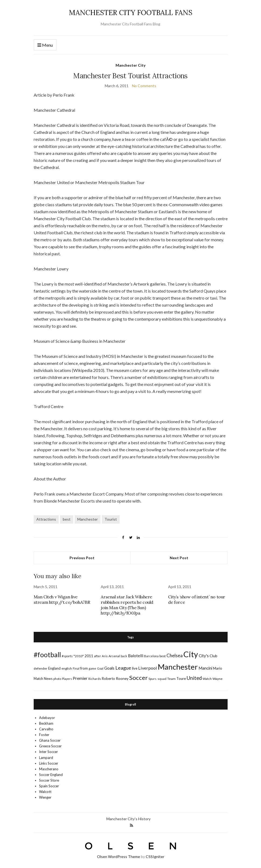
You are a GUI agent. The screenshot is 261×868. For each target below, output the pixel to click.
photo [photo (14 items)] (57, 679)
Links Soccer (49, 763)
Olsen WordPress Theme (119, 857)
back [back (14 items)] (124, 656)
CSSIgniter (155, 857)
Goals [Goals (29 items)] (109, 668)
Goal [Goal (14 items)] (100, 668)
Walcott (45, 792)
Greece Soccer (50, 746)
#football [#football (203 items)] (47, 655)
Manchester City (130, 65)
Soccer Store (49, 780)
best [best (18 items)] (163, 656)
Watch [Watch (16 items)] (207, 679)
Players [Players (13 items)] (67, 679)
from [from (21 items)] (84, 668)
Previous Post (82, 558)
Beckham (46, 723)
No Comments (144, 86)
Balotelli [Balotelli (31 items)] (136, 656)
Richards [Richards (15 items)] (95, 679)
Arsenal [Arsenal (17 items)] (114, 656)
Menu (45, 45)
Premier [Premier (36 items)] (80, 678)
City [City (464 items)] (191, 654)
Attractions (46, 519)
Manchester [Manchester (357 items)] (178, 667)
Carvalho (46, 729)
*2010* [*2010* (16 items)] (79, 656)
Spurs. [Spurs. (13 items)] (153, 679)
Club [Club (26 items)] (213, 656)
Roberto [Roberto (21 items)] (108, 679)
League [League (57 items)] (123, 668)
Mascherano (49, 769)
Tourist (111, 519)
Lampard (46, 758)
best (67, 519)
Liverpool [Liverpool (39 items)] (148, 668)
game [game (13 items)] (92, 668)
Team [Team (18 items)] (171, 679)
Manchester (88, 519)
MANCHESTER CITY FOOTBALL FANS (131, 13)
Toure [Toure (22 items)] (181, 679)
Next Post (179, 558)
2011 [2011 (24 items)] (89, 656)
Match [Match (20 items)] (38, 679)
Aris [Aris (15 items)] (105, 656)
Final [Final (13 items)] (76, 668)
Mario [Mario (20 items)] (217, 668)
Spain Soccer (49, 786)
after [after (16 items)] (98, 656)
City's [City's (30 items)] (204, 656)
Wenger (45, 797)
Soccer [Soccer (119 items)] (138, 678)
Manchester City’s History (128, 819)
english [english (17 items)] (67, 668)
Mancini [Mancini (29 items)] (205, 668)
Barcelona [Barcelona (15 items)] (151, 656)
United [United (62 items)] (194, 678)
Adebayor (47, 718)
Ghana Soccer (50, 740)
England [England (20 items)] (54, 668)
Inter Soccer (48, 752)
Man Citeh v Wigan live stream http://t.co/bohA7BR (62, 599)
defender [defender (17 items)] (41, 668)
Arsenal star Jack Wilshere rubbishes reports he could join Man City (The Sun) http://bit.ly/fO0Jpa (127, 605)
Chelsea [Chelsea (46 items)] (175, 655)
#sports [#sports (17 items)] (67, 656)
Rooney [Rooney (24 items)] (122, 678)
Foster (44, 735)
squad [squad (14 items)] (162, 679)
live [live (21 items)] (135, 668)
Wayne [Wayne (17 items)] (217, 679)
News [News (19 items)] (48, 679)
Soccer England (51, 775)
